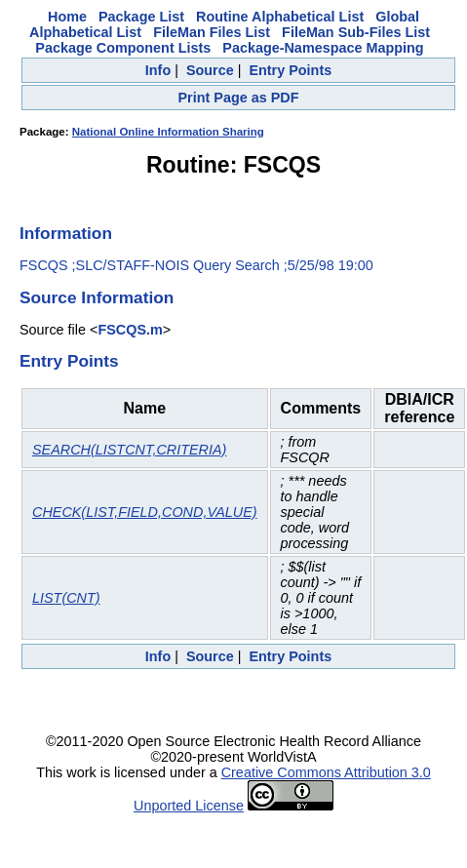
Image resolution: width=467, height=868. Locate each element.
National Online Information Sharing (168, 132)
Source (210, 70)
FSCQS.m (130, 330)
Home (67, 17)
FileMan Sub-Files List (356, 32)
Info (158, 70)
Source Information (97, 297)
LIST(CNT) (66, 598)
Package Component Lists (123, 48)
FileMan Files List (212, 32)
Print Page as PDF (239, 98)
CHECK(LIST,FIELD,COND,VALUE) (145, 512)
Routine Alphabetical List (280, 17)
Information (66, 233)
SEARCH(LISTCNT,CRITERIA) (129, 450)
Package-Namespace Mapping (323, 48)
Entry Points (290, 70)
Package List (141, 17)
